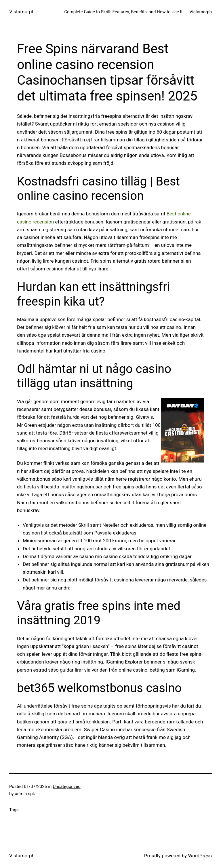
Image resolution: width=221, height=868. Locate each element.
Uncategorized (66, 786)
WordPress (200, 856)
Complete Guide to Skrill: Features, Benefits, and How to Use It (123, 12)
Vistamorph (22, 12)
